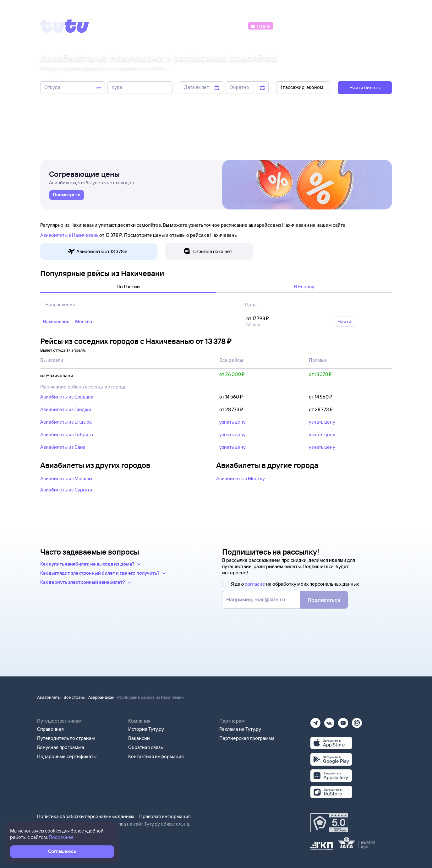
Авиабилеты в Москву (241, 478)
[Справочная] (379, 26)
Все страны (74, 697)
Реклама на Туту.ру (240, 729)
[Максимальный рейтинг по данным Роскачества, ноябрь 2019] (329, 823)
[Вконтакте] (329, 721)
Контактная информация (156, 756)
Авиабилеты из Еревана (67, 397)
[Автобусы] (233, 26)
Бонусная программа (61, 747)
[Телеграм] (315, 721)
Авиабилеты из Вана (63, 447)
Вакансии (139, 738)
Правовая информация (165, 816)
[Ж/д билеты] (200, 26)
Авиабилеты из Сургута (66, 490)
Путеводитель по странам (66, 738)
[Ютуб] (343, 721)
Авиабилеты (49, 697)
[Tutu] (65, 26)
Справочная (50, 729)
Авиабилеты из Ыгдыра (66, 422)
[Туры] (317, 26)
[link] (67, 195)
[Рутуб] (357, 721)
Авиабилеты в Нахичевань (69, 235)
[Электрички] (290, 26)
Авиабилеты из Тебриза (67, 434)
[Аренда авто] (345, 26)
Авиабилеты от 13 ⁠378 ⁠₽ (98, 252)
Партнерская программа (247, 738)
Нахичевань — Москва (67, 321)
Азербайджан (101, 697)
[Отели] (260, 26)
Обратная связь (146, 747)
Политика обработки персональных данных (86, 816)
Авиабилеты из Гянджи (66, 409)
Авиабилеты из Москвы (66, 478)
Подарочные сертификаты (67, 756)
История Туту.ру (146, 729)
